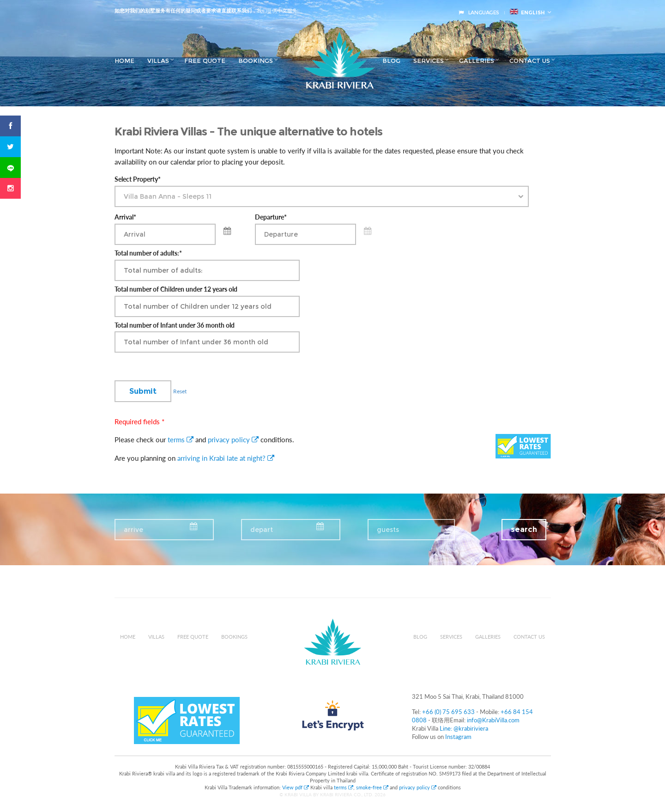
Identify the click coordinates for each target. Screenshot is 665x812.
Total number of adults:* (148, 253)
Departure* (271, 217)
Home (124, 61)
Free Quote (205, 61)
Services (429, 61)
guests (388, 530)
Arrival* (125, 217)
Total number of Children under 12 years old (176, 289)
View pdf (296, 787)
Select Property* (138, 179)
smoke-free (372, 787)
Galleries (477, 61)
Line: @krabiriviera (464, 728)
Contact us (530, 61)
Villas (158, 61)
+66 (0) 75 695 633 (448, 712)
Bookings (256, 61)
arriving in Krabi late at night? (226, 458)
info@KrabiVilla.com (493, 720)
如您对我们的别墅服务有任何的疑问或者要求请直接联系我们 (183, 11)
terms (181, 440)
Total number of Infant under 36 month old (175, 325)
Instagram (458, 737)
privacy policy (233, 440)
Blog (391, 61)
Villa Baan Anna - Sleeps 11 (168, 196)
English (527, 12)
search (524, 529)
